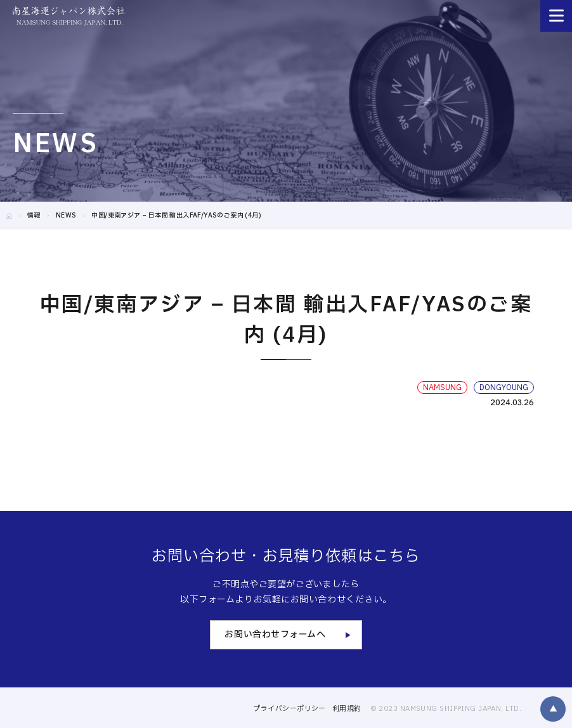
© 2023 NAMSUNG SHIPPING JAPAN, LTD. (446, 709)
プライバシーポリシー (289, 709)
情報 (34, 215)
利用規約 (347, 709)
